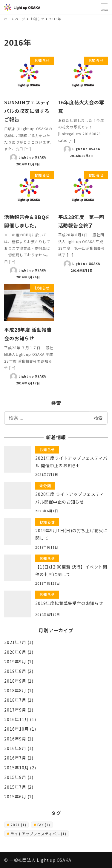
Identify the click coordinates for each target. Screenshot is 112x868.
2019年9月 (15, 662)
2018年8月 (15, 690)
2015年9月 (15, 777)
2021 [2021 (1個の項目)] (18, 825)
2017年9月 (15, 710)
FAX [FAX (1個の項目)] (44, 825)
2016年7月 (15, 758)
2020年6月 (15, 652)
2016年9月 (15, 739)
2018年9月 (15, 681)
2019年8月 (15, 671)
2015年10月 (16, 768)
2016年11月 (16, 719)
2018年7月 (15, 700)
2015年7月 (15, 787)
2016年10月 (16, 729)
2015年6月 (15, 796)
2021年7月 (15, 642)
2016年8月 (15, 748)
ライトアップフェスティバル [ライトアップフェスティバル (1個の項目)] (38, 834)
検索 (98, 418)
